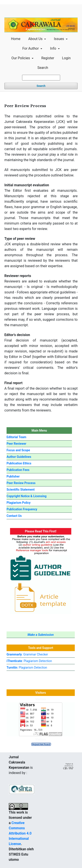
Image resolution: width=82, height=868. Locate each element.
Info (54, 48)
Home (16, 39)
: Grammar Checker (27, 654)
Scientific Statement (21, 490)
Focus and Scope (18, 450)
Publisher (13, 476)
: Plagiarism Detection (29, 661)
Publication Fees (18, 470)
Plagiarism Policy (19, 503)
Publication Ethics (19, 463)
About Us (36, 39)
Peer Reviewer (16, 444)
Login (66, 58)
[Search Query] (41, 78)
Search (43, 68)
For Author (31, 48)
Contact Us (14, 516)
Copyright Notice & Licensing (27, 496)
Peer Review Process (21, 483)
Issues (59, 39)
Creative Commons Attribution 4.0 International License (20, 833)
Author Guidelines (19, 457)
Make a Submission (41, 635)
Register (48, 58)
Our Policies (21, 58)
